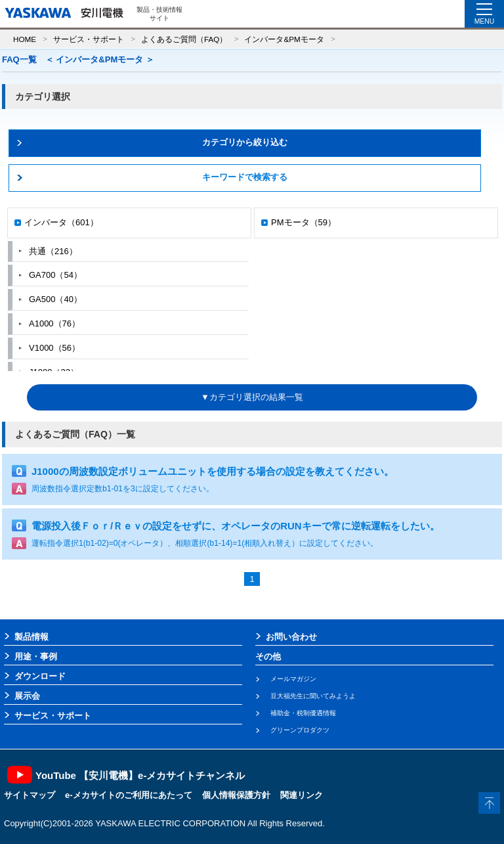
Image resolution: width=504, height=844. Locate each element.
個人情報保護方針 (236, 795)
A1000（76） (54, 323)
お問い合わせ (291, 637)
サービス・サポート (89, 39)
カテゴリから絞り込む (245, 142)
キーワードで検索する (245, 177)
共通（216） (53, 251)
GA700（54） (55, 275)
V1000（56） (54, 348)
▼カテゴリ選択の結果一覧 (252, 397)
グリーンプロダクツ (300, 730)
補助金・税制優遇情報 (303, 713)
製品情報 (31, 637)
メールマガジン (293, 679)
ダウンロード (40, 676)
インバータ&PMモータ (284, 39)
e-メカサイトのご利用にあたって (129, 795)
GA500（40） (55, 299)
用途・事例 (36, 656)
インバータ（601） (61, 222)
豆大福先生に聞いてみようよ (313, 696)
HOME (25, 39)
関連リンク (302, 795)
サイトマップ (30, 795)
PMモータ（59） (304, 222)
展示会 (27, 696)
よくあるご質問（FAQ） (184, 39)
